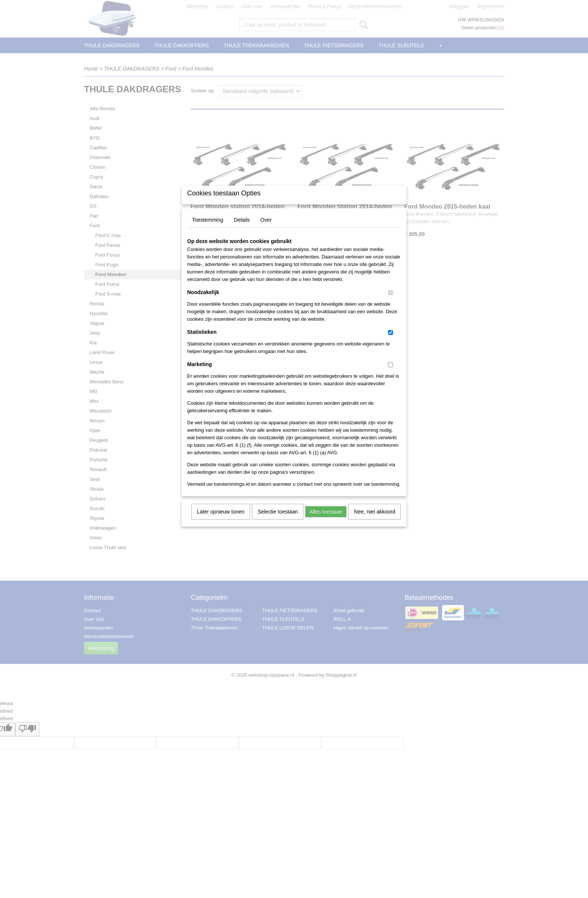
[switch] (391, 303)
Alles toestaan (326, 521)
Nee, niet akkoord (375, 521)
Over (266, 230)
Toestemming (208, 230)
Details (242, 230)
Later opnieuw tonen (221, 521)
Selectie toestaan (278, 521)
